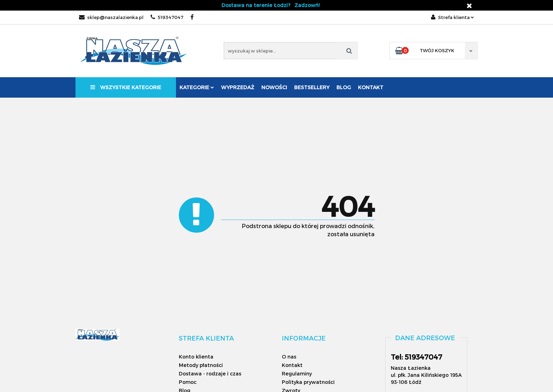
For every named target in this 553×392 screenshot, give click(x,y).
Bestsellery (312, 87)
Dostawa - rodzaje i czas (210, 373)
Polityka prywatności (308, 382)
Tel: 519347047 (417, 357)
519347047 (167, 17)
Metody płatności (201, 365)
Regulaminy (297, 373)
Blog (344, 87)
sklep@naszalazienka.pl (111, 17)
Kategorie (197, 87)
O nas (289, 357)
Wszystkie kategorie (126, 87)
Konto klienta (196, 357)
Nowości (274, 87)
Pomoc (188, 382)
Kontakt (371, 87)
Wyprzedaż (238, 87)
